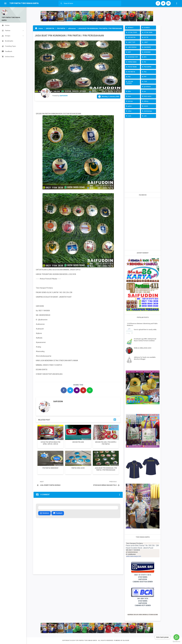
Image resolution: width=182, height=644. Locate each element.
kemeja (130, 101)
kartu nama (148, 96)
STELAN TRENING (129, 82)
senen (146, 106)
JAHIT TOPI (132, 42)
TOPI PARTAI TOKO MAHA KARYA (86, 640)
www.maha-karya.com (134, 556)
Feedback (58, 513)
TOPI (145, 82)
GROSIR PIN (132, 37)
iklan (129, 91)
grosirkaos (147, 87)
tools (130, 116)
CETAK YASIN (148, 32)
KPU (145, 57)
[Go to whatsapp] (176, 637)
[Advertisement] (143, 155)
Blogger (126, 640)
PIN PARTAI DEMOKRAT (50, 468)
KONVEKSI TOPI (133, 57)
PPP (145, 77)
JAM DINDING (132, 47)
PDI (145, 62)
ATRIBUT (131, 28)
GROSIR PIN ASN (78, 442)
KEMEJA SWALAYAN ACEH (143, 348)
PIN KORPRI (148, 67)
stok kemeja (148, 111)
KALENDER (147, 47)
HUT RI (146, 37)
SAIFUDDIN (58, 401)
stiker (130, 111)
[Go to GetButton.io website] (176, 642)
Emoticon (44, 513)
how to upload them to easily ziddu (145, 330)
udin (145, 116)
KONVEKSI (147, 52)
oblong (146, 101)
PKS (145, 72)
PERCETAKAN (132, 67)
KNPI (129, 52)
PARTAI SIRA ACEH (78, 468)
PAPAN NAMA (132, 62)
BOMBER (147, 28)
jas (145, 91)
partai (130, 106)
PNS (129, 77)
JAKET (146, 42)
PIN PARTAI (131, 72)
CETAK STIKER (132, 32)
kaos (129, 96)
